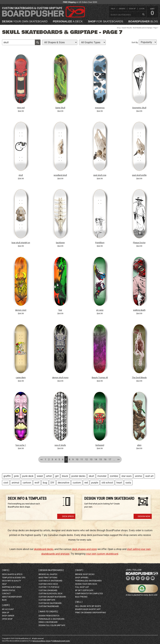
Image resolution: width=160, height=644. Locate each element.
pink (16, 476)
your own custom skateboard (102, 554)
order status (9, 590)
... (114, 459)
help (113, 9)
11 (82, 459)
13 (91, 459)
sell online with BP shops (88, 606)
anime (138, 476)
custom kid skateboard (50, 603)
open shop (7, 619)
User (6, 605)
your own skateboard (25, 21)
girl (57, 476)
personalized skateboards (88, 581)
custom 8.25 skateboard (50, 581)
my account (8, 609)
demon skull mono (60, 378)
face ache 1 (21, 445)
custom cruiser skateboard (52, 597)
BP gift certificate (84, 590)
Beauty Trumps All (100, 378)
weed (40, 476)
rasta (128, 483)
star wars (126, 476)
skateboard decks (44, 549)
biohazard (100, 445)
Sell (79, 602)
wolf (37, 483)
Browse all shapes (48, 574)
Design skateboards (51, 570)
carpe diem (21, 378)
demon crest (21, 310)
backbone (60, 243)
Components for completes (89, 594)
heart (119, 483)
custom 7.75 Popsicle (49, 587)
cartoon (27, 483)
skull (21, 175)
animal (15, 483)
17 (110, 459)
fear (60, 310)
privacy (48, 641)
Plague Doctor (139, 243)
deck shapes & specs (12, 574)
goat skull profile (139, 175)
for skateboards (106, 21)
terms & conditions (39, 641)
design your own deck (86, 584)
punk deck (28, 476)
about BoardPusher (12, 597)
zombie (114, 476)
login (142, 9)
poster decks (78, 476)
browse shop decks (85, 574)
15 (100, 459)
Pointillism (100, 243)
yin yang (100, 310)
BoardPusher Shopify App (88, 609)
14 (96, 459)
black (65, 476)
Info (6, 570)
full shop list (82, 587)
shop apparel (82, 578)
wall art (149, 476)
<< (42, 459)
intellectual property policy (61, 641)
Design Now (144, 516)
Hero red (21, 108)
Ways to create (48, 612)
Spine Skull (60, 108)
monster (102, 476)
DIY (52, 483)
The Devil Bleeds (139, 378)
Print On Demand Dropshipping (90, 613)
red (86, 483)
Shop (119, 28)
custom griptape (47, 600)
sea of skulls (60, 445)
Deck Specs (68, 516)
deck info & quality (11, 581)
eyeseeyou (100, 108)
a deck (68, 21)
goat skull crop (100, 175)
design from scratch (49, 616)
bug (45, 483)
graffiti (7, 476)
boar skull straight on (21, 243)
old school (107, 483)
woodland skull (60, 175)
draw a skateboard (48, 622)
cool (6, 483)
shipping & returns (11, 587)
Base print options (48, 578)
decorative (64, 483)
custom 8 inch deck (48, 584)
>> (118, 459)
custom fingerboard (49, 606)
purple (95, 483)
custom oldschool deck (51, 594)
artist (49, 476)
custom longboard (48, 590)
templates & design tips (14, 578)
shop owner (8, 616)
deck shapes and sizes (84, 549)
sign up (132, 9)
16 (105, 459)
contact (6, 594)
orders (122, 9)
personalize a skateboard (51, 619)
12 (86, 459)
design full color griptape (52, 625)
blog (143, 21)
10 (77, 459)
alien (139, 445)
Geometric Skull (139, 108)
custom (77, 483)
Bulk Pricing (81, 597)
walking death (139, 310)
